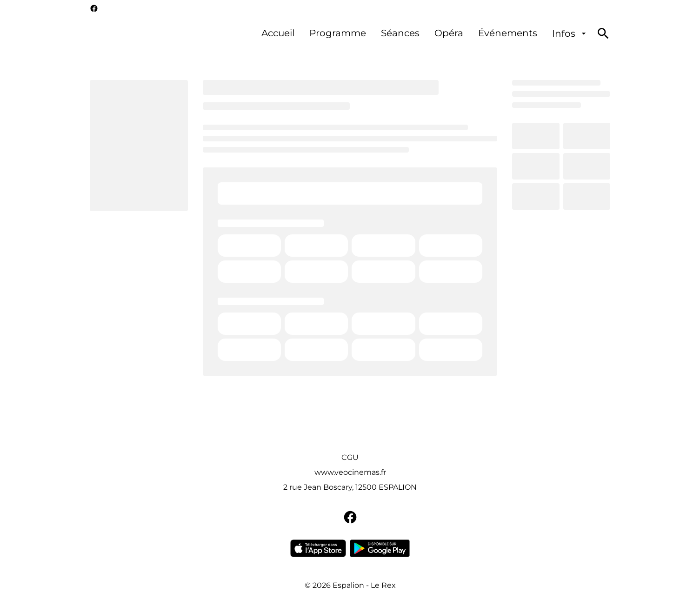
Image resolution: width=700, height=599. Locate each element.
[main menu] (425, 33)
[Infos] (570, 33)
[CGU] (350, 458)
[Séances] (400, 33)
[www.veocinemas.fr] (350, 473)
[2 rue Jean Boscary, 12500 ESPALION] (350, 487)
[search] (603, 33)
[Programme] (338, 33)
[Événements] (508, 33)
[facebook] (94, 8)
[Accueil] (278, 33)
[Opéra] (449, 33)
